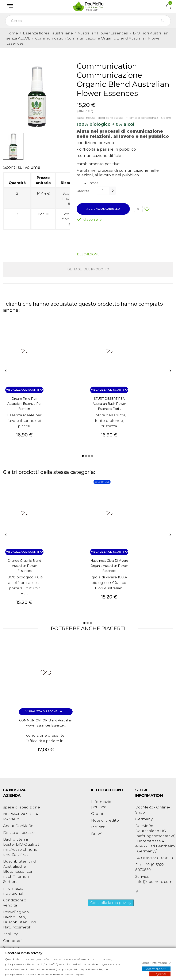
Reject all (160, 974)
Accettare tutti (156, 969)
